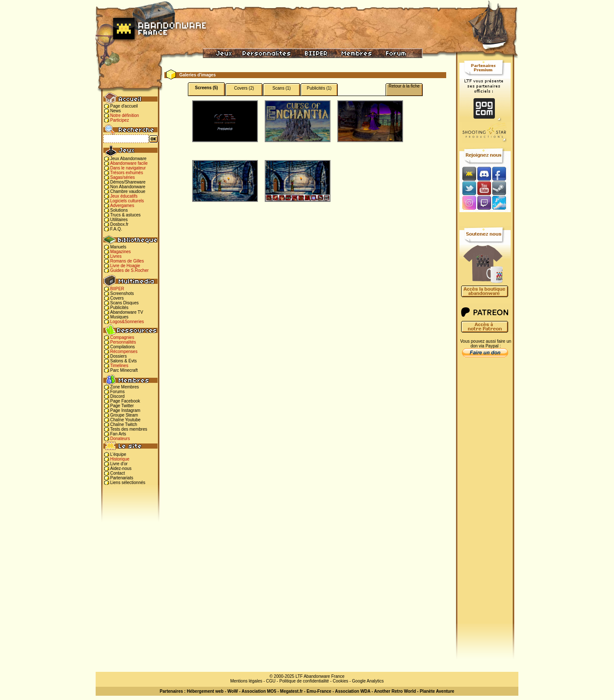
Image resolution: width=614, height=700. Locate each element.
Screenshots (122, 293)
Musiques (119, 317)
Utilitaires (119, 220)
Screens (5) (207, 88)
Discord (117, 396)
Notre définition (124, 115)
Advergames (122, 206)
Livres (116, 256)
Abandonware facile (129, 163)
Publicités (119, 308)
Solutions (119, 210)
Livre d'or (119, 464)
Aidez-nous (121, 468)
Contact (117, 473)
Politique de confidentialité (304, 681)
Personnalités (123, 342)
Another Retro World (395, 691)
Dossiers (118, 356)
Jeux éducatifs (124, 196)
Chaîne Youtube (125, 420)
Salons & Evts (123, 361)
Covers (117, 298)
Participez (120, 120)
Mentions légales (246, 681)
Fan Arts (118, 434)
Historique (120, 459)
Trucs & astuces (125, 215)
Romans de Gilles (127, 261)
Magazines (120, 252)
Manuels (118, 247)
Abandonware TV (127, 312)
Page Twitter (122, 406)
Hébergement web (205, 691)
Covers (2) (244, 88)
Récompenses (124, 351)
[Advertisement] (485, 496)
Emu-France (319, 691)
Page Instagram (125, 410)
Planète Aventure (437, 691)
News (115, 111)
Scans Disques (124, 303)
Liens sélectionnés (128, 483)
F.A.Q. (116, 229)
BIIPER (117, 289)
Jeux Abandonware (128, 159)
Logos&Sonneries (127, 322)
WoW (233, 691)
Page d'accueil (124, 106)
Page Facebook (125, 401)
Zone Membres (124, 387)
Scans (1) (282, 88)
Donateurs (120, 439)
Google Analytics (368, 681)
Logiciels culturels (127, 201)
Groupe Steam (124, 415)
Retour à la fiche (404, 86)
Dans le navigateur (128, 168)
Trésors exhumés (127, 173)
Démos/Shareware (128, 182)
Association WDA (352, 691)
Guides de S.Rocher (129, 270)
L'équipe (118, 454)
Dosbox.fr (119, 224)
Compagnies (122, 337)
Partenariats (122, 478)
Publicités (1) (319, 88)
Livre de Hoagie (125, 266)
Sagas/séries (123, 177)
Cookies (340, 681)
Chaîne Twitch (124, 424)
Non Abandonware (128, 187)
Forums (117, 392)
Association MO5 (259, 691)
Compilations (123, 347)
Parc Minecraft (124, 370)
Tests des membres (129, 429)
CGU (271, 681)
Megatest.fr (291, 691)
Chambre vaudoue (128, 191)
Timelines (119, 366)
